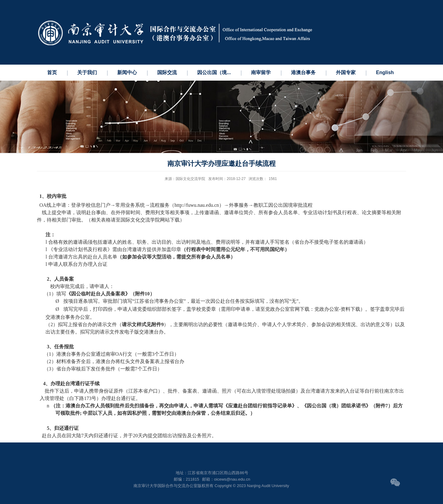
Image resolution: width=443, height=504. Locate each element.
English (385, 72)
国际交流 (167, 72)
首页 (52, 72)
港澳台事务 (303, 72)
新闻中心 (127, 72)
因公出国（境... (214, 72)
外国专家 (346, 72)
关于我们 (87, 72)
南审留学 (261, 72)
